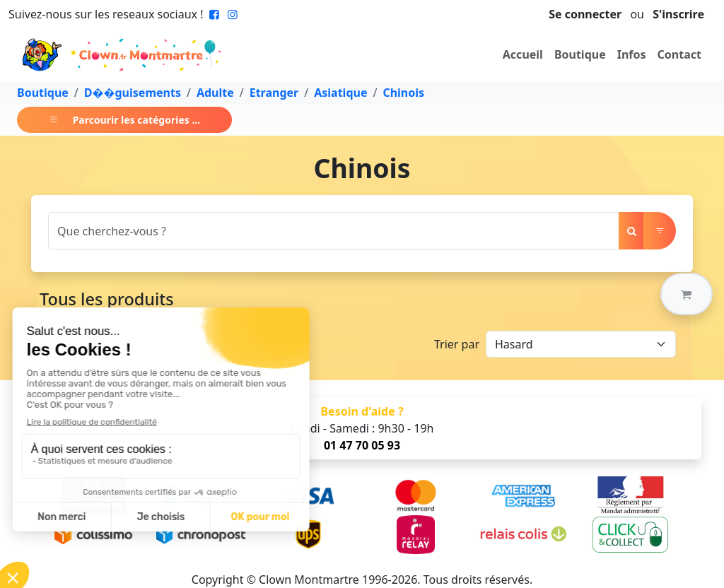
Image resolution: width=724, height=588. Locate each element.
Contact (679, 54)
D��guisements (133, 93)
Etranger (274, 93)
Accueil (523, 54)
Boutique (580, 54)
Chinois (403, 93)
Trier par (457, 344)
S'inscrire (678, 14)
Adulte (215, 93)
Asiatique (340, 93)
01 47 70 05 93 (362, 445)
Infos (632, 54)
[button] (687, 294)
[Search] (334, 231)
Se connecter (585, 14)
